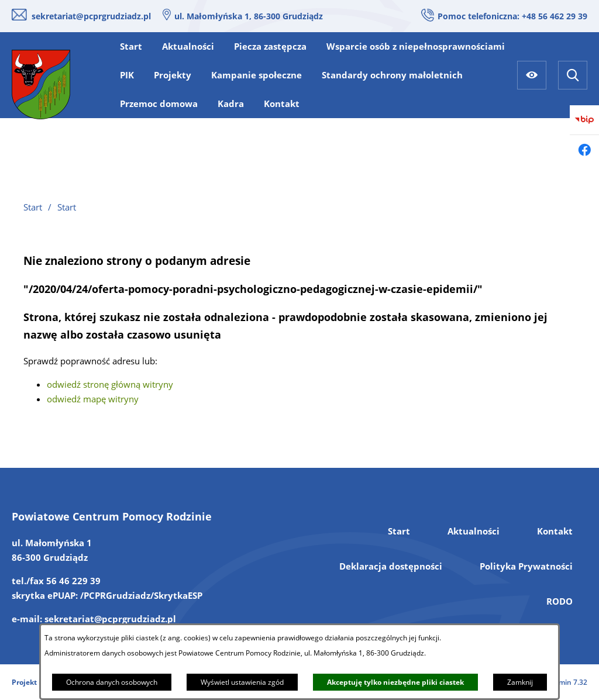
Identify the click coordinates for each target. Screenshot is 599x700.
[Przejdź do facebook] (584, 150)
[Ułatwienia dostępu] (532, 75)
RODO (560, 601)
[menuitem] (131, 46)
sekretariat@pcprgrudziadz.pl (91, 16)
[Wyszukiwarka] (573, 75)
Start (399, 531)
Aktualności (474, 531)
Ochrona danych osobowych (112, 682)
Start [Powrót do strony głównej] (33, 207)
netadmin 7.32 (563, 682)
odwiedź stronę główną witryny (110, 384)
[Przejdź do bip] (584, 120)
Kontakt (555, 531)
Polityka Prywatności (526, 566)
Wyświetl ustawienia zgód (242, 682)
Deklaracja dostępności (391, 566)
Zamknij (520, 682)
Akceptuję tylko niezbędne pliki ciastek (395, 682)
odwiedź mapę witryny (93, 399)
